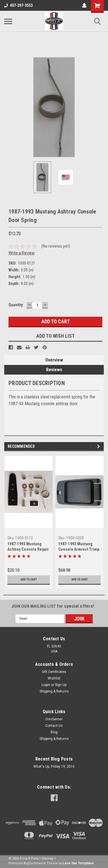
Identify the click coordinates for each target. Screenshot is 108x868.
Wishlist (54, 678)
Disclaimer (54, 719)
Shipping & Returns (54, 691)
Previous (91, 446)
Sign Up (61, 685)
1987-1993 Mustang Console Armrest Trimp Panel (79, 549)
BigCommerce (35, 863)
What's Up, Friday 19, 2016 (54, 766)
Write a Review (22, 253)
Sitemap (47, 859)
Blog (54, 732)
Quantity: (16, 305)
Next (99, 446)
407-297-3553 (18, 5)
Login (46, 685)
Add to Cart (29, 579)
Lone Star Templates (78, 863)
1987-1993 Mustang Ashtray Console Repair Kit (28, 549)
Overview (54, 360)
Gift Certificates (54, 672)
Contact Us (54, 726)
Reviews (54, 370)
